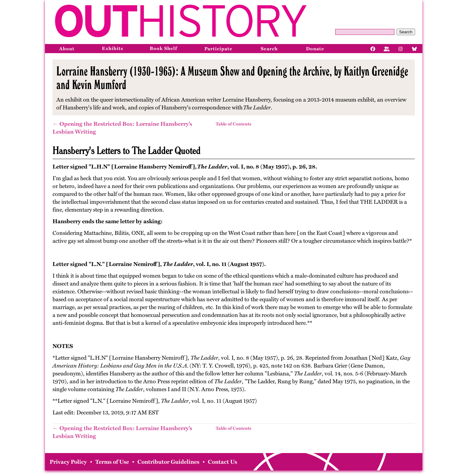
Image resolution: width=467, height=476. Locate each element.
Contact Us (222, 462)
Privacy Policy (68, 462)
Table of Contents (233, 124)
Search (406, 32)
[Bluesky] (414, 48)
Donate (315, 49)
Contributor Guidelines (168, 462)
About (67, 49)
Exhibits (113, 48)
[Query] (365, 32)
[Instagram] (401, 48)
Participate (218, 49)
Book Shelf (163, 48)
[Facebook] (373, 48)
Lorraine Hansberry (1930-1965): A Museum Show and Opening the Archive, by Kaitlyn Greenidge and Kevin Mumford (232, 78)
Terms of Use (112, 462)
